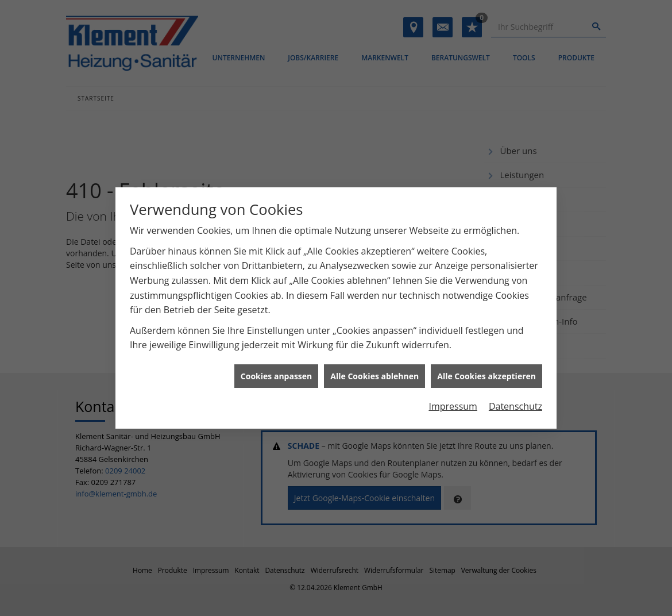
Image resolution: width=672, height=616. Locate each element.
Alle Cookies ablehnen (374, 373)
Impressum (453, 404)
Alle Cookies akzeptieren (486, 373)
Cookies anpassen (276, 373)
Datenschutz (515, 404)
